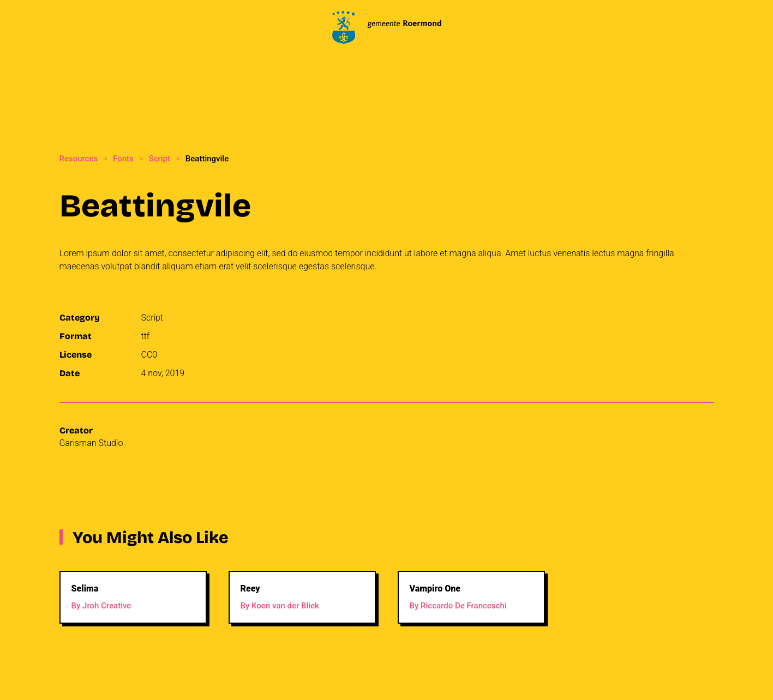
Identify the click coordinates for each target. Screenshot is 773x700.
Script (152, 318)
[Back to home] (387, 27)
